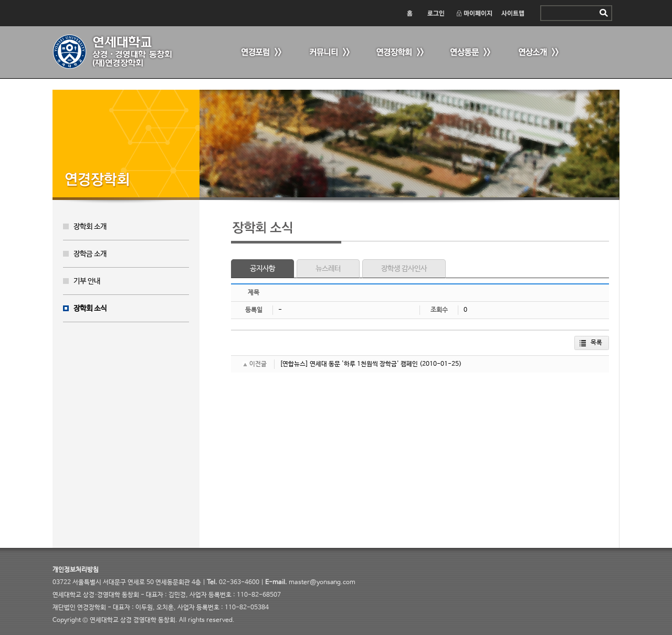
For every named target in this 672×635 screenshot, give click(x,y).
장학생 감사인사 (404, 269)
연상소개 (538, 53)
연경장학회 (399, 53)
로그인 (435, 13)
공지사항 (262, 269)
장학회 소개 (90, 227)
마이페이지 (474, 13)
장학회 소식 (90, 309)
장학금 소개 (90, 254)
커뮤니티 (328, 53)
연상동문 (470, 53)
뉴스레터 (328, 269)
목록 (596, 343)
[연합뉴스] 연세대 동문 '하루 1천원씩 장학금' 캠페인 (349, 364)
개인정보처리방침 (76, 570)
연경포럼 (260, 53)
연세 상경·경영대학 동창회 (118, 52)
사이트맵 (513, 13)
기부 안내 (87, 281)
